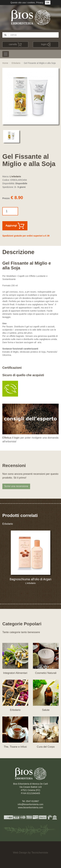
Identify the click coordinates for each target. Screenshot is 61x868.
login (46, 44)
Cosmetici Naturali (46, 673)
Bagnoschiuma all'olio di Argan (30, 579)
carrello (15, 44)
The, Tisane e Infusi (15, 747)
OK (48, 3)
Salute (46, 710)
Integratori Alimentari (15, 673)
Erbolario (16, 63)
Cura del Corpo (46, 747)
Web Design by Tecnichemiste (30, 853)
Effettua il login (11, 438)
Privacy (40, 3)
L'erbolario (15, 176)
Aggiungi (15, 226)
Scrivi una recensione (16, 486)
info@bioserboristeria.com (30, 804)
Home (5, 63)
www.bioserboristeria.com (31, 807)
